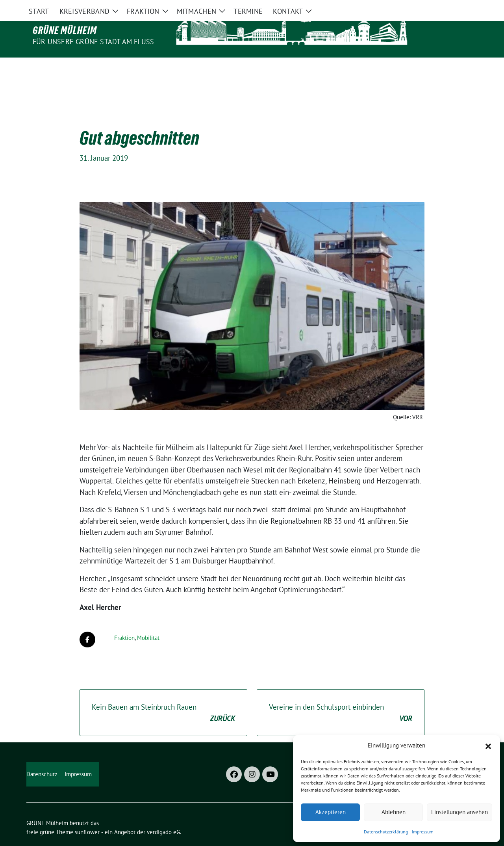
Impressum (423, 832)
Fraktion (124, 621)
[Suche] (452, 7)
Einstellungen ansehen (460, 812)
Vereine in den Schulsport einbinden (341, 696)
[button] (488, 746)
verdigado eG (163, 815)
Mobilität (148, 621)
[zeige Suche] (464, 7)
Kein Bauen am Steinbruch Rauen (163, 696)
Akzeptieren (331, 812)
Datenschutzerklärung (386, 832)
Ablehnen (394, 812)
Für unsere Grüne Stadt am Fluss (93, 42)
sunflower (87, 815)
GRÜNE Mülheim (65, 30)
